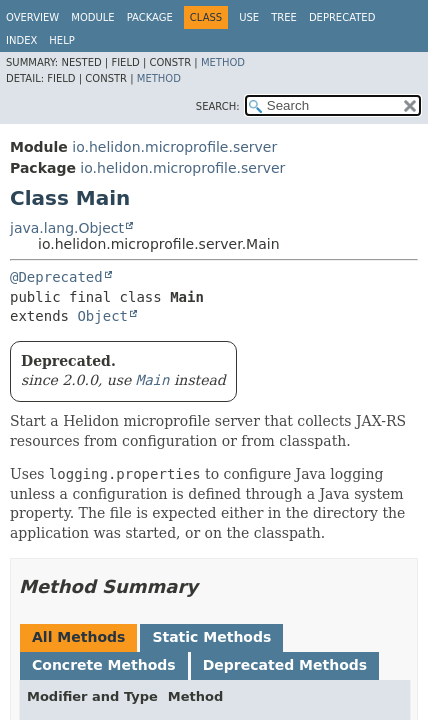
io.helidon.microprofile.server (174, 147)
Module (92, 17)
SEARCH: (218, 106)
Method (223, 62)
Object (102, 316)
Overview (32, 17)
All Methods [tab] (78, 637)
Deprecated (342, 17)
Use (249, 17)
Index (21, 40)
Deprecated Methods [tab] (285, 665)
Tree (284, 17)
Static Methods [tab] (211, 637)
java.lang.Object (67, 228)
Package (150, 17)
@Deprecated (56, 277)
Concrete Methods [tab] (104, 665)
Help (61, 40)
